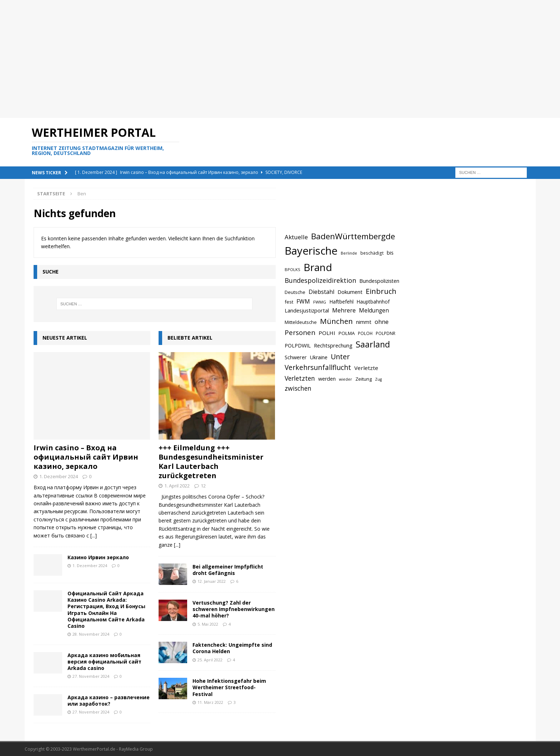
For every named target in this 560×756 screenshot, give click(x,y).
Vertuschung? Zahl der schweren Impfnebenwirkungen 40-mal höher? (234, 609)
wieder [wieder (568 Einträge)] (346, 379)
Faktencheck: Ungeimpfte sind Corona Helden (232, 648)
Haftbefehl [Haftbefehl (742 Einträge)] (341, 302)
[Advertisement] (239, 59)
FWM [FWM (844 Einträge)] (303, 301)
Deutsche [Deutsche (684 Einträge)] (295, 292)
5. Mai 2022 (208, 624)
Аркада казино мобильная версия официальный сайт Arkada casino (104, 662)
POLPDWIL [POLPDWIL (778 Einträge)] (298, 345)
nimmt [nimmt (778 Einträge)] (364, 322)
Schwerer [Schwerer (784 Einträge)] (296, 357)
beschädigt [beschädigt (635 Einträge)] (372, 253)
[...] (94, 535)
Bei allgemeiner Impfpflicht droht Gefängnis (228, 570)
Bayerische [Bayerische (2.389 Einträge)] (311, 251)
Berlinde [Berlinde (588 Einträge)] (349, 253)
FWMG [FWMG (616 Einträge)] (320, 302)
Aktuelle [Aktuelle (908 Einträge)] (296, 237)
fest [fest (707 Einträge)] (289, 302)
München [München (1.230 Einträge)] (336, 321)
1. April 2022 (177, 486)
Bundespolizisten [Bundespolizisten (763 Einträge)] (379, 281)
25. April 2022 (210, 660)
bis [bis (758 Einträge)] (390, 253)
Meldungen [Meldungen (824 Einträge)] (374, 310)
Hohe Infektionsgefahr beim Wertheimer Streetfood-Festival (229, 687)
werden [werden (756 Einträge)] (327, 379)
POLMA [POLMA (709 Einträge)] (347, 333)
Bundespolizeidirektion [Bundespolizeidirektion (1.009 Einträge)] (320, 280)
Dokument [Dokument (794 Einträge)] (350, 292)
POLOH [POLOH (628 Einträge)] (365, 333)
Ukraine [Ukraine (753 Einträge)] (319, 357)
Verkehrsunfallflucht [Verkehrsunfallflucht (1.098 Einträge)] (318, 367)
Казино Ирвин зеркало (98, 557)
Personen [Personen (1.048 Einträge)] (300, 332)
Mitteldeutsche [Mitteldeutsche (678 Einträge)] (301, 322)
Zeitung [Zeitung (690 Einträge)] (364, 379)
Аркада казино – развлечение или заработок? (109, 700)
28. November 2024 (91, 634)
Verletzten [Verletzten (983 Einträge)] (300, 378)
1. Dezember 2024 (59, 476)
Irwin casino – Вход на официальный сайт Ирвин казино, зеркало (86, 457)
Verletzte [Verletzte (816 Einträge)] (366, 368)
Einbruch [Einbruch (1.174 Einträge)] (381, 291)
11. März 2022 (210, 702)
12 (203, 486)
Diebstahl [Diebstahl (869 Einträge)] (321, 292)
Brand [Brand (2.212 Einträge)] (318, 267)
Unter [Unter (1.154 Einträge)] (340, 357)
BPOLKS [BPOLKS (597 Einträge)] (292, 269)
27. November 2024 (91, 676)
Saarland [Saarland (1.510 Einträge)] (373, 344)
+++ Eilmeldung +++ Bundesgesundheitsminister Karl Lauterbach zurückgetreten (211, 462)
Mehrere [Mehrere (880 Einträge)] (344, 310)
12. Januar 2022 (212, 581)
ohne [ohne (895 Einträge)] (382, 322)
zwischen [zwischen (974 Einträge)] (298, 388)
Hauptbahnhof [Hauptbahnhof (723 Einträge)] (373, 302)
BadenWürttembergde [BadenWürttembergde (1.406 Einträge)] (353, 236)
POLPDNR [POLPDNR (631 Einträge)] (386, 333)
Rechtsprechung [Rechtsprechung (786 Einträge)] (333, 345)
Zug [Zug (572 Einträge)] (378, 379)
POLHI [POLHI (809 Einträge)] (327, 333)
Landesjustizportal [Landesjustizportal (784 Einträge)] (307, 310)
